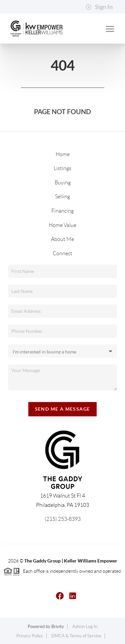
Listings (62, 168)
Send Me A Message (63, 409)
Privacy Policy (30, 636)
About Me (62, 239)
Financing (62, 211)
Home (63, 154)
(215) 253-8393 (63, 519)
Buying (63, 183)
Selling (62, 197)
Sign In (99, 7)
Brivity (58, 627)
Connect (62, 253)
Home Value (62, 225)
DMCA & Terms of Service (76, 636)
